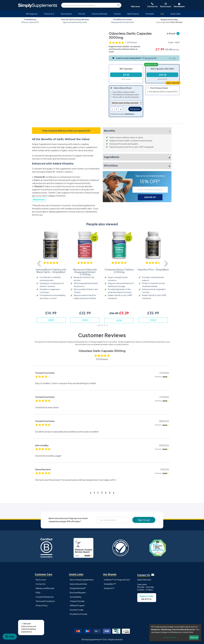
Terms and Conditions (45, 601)
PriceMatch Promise (79, 614)
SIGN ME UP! (150, 197)
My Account (41, 580)
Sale (162, 14)
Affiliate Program (77, 605)
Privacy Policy (42, 605)
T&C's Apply (172, 58)
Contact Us (41, 584)
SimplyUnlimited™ (78, 588)
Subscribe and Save (78, 584)
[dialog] (175, 633)
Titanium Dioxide (77, 601)
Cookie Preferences (45, 597)
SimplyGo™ (109, 588)
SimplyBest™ (110, 584)
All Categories (32, 14)
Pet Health (150, 14)
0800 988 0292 (144, 580)
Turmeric (117, 14)
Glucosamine (66, 14)
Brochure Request (78, 593)
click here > (130, 114)
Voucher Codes (77, 610)
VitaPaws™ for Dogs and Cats (117, 580)
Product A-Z (49, 14)
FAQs (38, 593)
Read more (39, 199)
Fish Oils (82, 14)
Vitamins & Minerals (99, 14)
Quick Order (175, 14)
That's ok (194, 637)
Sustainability (76, 597)
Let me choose (170, 637)
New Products (133, 14)
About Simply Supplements (82, 580)
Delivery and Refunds (45, 588)
